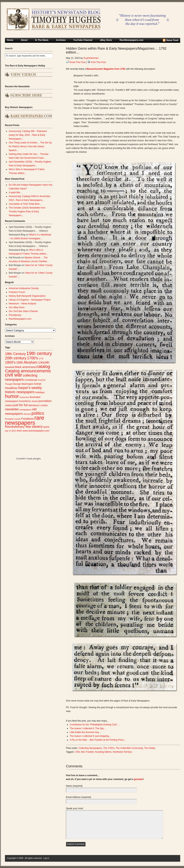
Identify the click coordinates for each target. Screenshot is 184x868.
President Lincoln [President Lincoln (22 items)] (13, 419)
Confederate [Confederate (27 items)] (31, 380)
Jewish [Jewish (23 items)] (34, 401)
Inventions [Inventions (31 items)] (25, 401)
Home (10, 40)
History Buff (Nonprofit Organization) (27, 296)
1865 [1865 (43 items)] (20, 362)
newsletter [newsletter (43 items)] (12, 409)
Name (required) (74, 786)
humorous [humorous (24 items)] (24, 397)
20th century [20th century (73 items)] (16, 358)
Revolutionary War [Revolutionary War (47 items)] (18, 427)
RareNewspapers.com (132, 40)
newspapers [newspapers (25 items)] (25, 409)
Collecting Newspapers (90, 748)
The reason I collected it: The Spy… (88, 728)
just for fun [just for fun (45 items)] (21, 405)
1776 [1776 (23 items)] (41, 359)
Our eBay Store (17, 307)
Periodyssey (15, 315)
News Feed (172, 40)
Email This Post (77, 62)
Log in (46, 858)
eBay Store (106, 40)
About (24, 40)
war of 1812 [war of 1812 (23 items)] (10, 431)
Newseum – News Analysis (22, 304)
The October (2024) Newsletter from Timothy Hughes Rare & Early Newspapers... (27, 212)
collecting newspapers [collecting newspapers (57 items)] (21, 377)
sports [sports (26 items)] (46, 427)
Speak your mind (74, 808)
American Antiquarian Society (24, 288)
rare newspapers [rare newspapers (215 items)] (25, 420)
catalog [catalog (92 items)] (43, 367)
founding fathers (103, 752)
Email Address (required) (78, 797)
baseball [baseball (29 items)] (10, 367)
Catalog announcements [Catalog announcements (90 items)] (28, 371)
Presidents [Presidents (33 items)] (27, 419)
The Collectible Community (129, 748)
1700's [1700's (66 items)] (32, 358)
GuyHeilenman (91, 58)
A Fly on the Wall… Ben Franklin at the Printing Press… (98, 740)
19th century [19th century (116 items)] (39, 353)
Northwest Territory (122, 752)
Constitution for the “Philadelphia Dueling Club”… (95, 725)
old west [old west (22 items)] (27, 414)
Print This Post (98, 62)
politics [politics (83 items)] (38, 413)
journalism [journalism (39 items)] (45, 401)
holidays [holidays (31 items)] (40, 392)
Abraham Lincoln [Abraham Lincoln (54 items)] (36, 362)
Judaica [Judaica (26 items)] (9, 405)
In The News (42, 40)
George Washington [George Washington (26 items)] (23, 384)
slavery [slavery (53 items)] (37, 427)
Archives (61, 40)
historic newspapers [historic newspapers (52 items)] (20, 392)
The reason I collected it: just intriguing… (90, 736)
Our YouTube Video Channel (23, 311)
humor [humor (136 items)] (12, 396)
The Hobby (150, 748)
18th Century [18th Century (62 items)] (15, 354)
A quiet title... (15, 192)
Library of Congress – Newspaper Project (30, 300)
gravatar (138, 779)
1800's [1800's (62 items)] (10, 362)
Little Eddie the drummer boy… (85, 732)
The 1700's (109, 748)
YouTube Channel (83, 40)
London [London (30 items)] (44, 405)
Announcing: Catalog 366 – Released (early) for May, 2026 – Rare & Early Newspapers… (28, 135)
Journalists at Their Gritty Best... (25, 204)
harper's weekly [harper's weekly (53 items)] (30, 388)
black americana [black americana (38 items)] (25, 367)
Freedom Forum (17, 292)
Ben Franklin (87, 752)
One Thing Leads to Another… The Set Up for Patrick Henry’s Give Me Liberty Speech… (30, 146)
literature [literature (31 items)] (34, 405)
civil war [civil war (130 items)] (14, 375)
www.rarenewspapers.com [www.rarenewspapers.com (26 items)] (36, 431)
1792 (77, 752)
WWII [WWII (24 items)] (19, 431)
